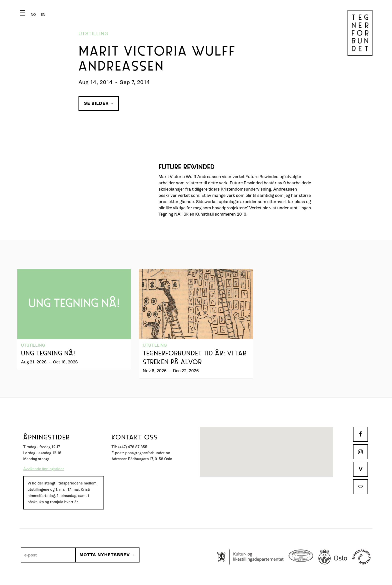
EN (43, 15)
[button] (34, 14)
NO (33, 15)
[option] (43, 15)
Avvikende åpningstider (44, 469)
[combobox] (33, 15)
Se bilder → (99, 103)
